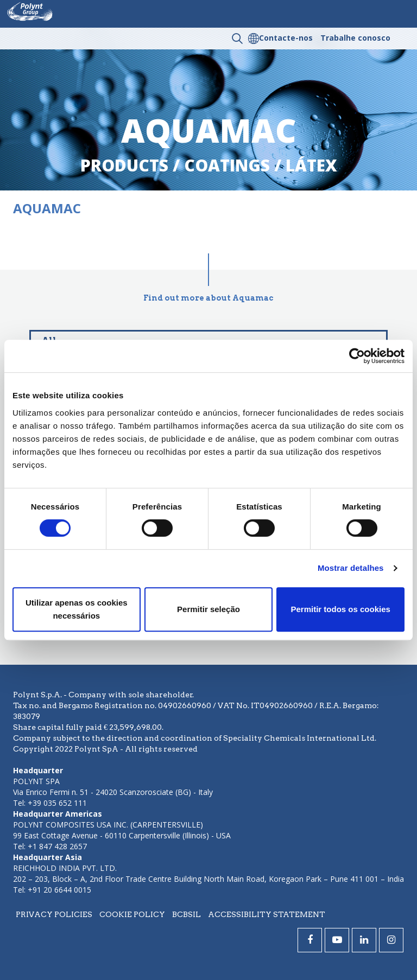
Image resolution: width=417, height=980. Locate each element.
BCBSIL (187, 914)
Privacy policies (54, 914)
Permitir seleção (208, 609)
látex (311, 165)
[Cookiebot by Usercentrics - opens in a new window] (357, 356)
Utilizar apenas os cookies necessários (77, 609)
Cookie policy (132, 914)
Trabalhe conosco (355, 38)
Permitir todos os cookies (340, 609)
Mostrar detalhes (351, 568)
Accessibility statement (267, 914)
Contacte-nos (286, 38)
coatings (227, 165)
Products (124, 165)
